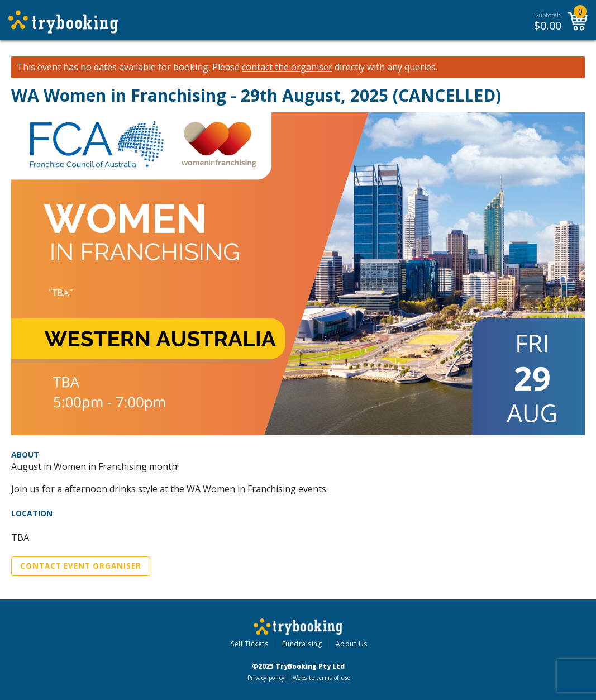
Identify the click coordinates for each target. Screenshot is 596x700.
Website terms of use (321, 678)
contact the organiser (287, 67)
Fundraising (302, 644)
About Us (352, 644)
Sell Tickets (249, 644)
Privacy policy (266, 678)
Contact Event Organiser (81, 566)
